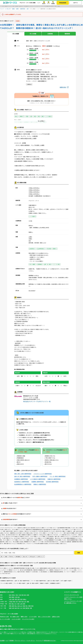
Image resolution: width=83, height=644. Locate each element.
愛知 (10, 597)
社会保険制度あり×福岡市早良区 (23, 484)
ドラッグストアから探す (28, 619)
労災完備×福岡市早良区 (52, 482)
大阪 (10, 599)
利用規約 (12, 641)
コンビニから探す (16, 619)
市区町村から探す (5, 617)
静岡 (13, 597)
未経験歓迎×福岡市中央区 (7, 581)
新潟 (10, 604)
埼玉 (17, 595)
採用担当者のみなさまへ (50, 641)
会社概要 (2, 641)
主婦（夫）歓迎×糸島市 (53, 581)
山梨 (21, 604)
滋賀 (18, 599)
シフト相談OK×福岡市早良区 (38, 479)
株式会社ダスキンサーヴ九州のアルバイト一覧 (37, 401)
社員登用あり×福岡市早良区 (22, 482)
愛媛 (30, 606)
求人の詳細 (33, 34)
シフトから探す (33, 617)
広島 (18, 606)
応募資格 (50, 34)
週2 (2, 557)
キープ (49, 4)
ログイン (76, 3)
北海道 (11, 602)
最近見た (44, 4)
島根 (13, 606)
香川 (27, 606)
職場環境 (67, 34)
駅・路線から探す (15, 617)
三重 (16, 597)
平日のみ (11, 557)
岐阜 (18, 597)
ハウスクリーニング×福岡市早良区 (43, 474)
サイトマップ (40, 641)
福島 (28, 602)
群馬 (28, 595)
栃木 (25, 595)
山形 (25, 602)
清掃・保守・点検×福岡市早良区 (23, 474)
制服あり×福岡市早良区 (40, 484)
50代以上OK (32, 557)
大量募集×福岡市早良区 (38, 482)
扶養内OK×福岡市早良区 (54, 479)
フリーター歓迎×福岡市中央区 (38, 581)
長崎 (16, 608)
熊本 (18, 608)
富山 (13, 604)
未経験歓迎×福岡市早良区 (21, 479)
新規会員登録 (63, 3)
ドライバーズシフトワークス (72, 595)
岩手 (17, 602)
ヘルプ (39, 3)
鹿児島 (27, 608)
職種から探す (24, 617)
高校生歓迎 (18, 557)
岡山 (16, 606)
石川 (16, 604)
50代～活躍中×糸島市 (66, 581)
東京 (10, 595)
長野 (24, 604)
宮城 (20, 602)
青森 (14, 602)
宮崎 (24, 608)
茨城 (22, 595)
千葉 (20, 595)
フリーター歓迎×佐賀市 (6, 583)
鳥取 (10, 606)
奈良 (21, 599)
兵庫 (13, 599)
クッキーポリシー (31, 641)
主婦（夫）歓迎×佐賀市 (33, 583)
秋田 (22, 602)
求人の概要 (16, 34)
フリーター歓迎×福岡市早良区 (58, 476)
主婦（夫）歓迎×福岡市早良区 (22, 476)
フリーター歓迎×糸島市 (19, 583)
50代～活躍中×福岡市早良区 (40, 476)
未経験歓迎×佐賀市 (55, 583)
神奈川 (14, 595)
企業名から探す (56, 617)
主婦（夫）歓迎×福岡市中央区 (22, 581)
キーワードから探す (5, 619)
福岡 (10, 608)
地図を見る (63, 87)
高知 (32, 606)
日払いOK (25, 557)
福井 (18, 604)
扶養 (6, 557)
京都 (16, 599)
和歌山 (25, 599)
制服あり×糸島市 (44, 583)
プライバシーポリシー (20, 641)
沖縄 (31, 608)
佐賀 (13, 608)
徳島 (24, 606)
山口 (21, 606)
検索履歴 (53, 4)
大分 (21, 608)
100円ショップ (41, 557)
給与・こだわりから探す (44, 617)
